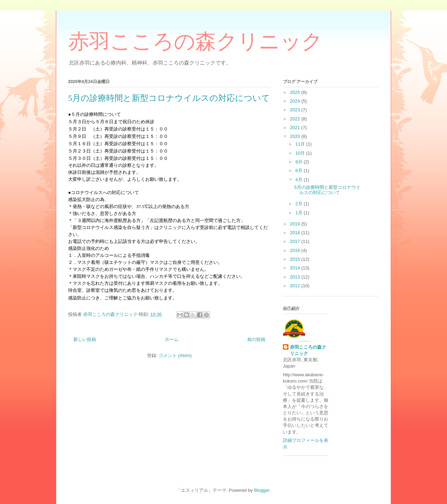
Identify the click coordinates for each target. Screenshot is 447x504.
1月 (300, 213)
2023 (296, 110)
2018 (296, 233)
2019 (296, 224)
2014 (296, 268)
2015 (296, 259)
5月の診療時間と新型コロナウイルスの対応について (169, 98)
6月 (300, 171)
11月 (301, 144)
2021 (296, 128)
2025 (296, 92)
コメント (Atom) (175, 355)
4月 (300, 180)
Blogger (262, 490)
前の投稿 (256, 339)
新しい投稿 (85, 339)
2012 (296, 286)
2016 (296, 250)
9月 (300, 162)
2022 (296, 119)
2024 (296, 101)
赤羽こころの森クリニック (195, 42)
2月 (300, 204)
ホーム (172, 339)
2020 (296, 136)
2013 (296, 277)
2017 (296, 241)
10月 (301, 153)
